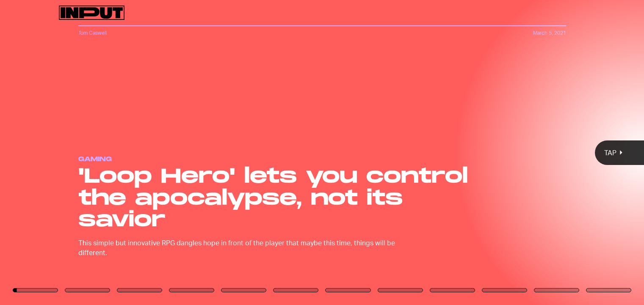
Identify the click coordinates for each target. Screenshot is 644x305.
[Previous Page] (106, 152)
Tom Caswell (93, 33)
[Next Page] (428, 152)
